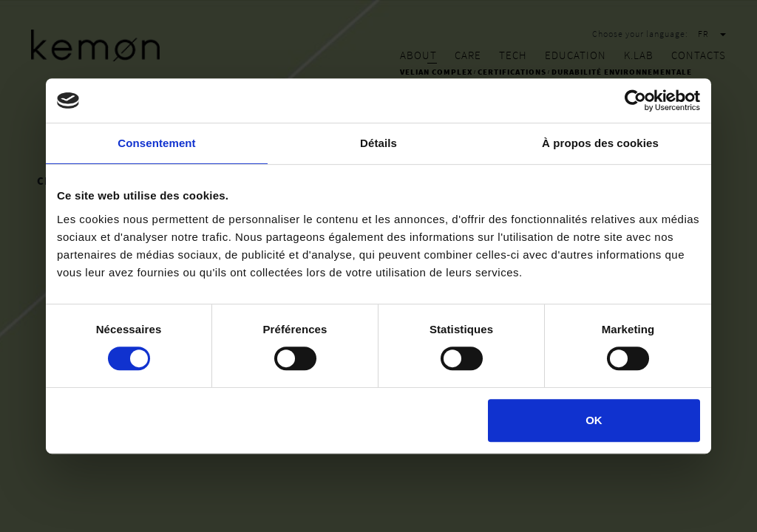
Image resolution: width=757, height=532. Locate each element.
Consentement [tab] (156, 143)
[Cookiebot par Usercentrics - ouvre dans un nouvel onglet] (635, 100)
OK (594, 420)
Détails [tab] (378, 143)
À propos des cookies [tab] (600, 143)
